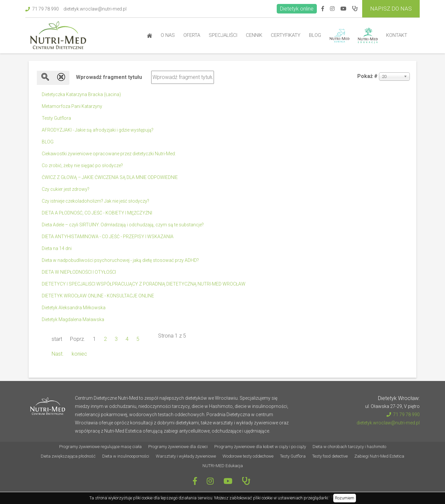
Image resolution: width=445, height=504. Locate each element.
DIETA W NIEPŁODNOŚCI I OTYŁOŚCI (79, 272)
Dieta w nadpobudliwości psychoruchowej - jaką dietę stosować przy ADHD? (120, 260)
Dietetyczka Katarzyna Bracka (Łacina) (81, 94)
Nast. (58, 354)
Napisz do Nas (391, 9)
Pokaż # (367, 76)
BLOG (48, 142)
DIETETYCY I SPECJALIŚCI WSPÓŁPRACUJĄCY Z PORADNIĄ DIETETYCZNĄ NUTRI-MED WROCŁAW (144, 284)
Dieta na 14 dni (57, 248)
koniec (79, 354)
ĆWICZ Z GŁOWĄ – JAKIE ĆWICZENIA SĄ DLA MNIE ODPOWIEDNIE (110, 177)
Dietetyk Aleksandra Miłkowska (74, 308)
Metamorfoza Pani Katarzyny (72, 106)
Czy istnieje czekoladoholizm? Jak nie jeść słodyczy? (95, 201)
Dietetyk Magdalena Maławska (73, 319)
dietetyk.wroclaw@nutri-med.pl (95, 9)
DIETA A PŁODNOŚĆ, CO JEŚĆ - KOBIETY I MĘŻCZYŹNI (97, 213)
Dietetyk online (297, 9)
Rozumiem (345, 498)
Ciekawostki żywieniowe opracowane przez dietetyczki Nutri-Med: (109, 154)
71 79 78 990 (42, 9)
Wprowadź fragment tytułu (110, 77)
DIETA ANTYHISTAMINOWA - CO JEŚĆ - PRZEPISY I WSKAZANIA (108, 237)
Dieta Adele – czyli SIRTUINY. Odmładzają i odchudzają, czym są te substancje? (123, 225)
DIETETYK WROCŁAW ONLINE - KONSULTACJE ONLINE (98, 296)
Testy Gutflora (56, 118)
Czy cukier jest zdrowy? (66, 189)
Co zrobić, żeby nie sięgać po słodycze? (82, 165)
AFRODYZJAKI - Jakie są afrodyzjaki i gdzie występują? (98, 130)
